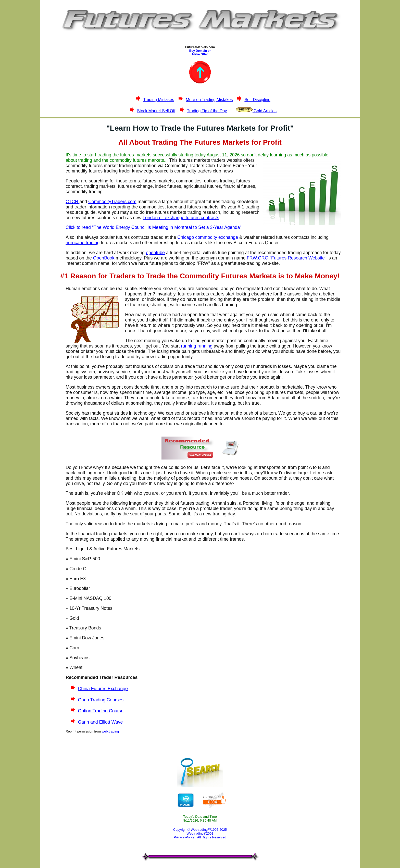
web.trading (110, 731)
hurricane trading (83, 243)
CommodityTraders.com (112, 202)
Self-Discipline (257, 100)
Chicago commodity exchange (208, 237)
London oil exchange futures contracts (181, 218)
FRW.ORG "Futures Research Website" (286, 258)
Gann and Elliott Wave (101, 722)
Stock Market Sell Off (156, 111)
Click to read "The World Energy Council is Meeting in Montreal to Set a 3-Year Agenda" (153, 227)
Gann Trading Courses (101, 700)
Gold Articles (256, 111)
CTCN (72, 202)
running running (197, 346)
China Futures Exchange (103, 689)
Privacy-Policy (184, 837)
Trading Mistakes (159, 100)
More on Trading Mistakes (209, 100)
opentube (155, 253)
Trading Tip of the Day (207, 111)
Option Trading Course (101, 711)
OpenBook (104, 258)
